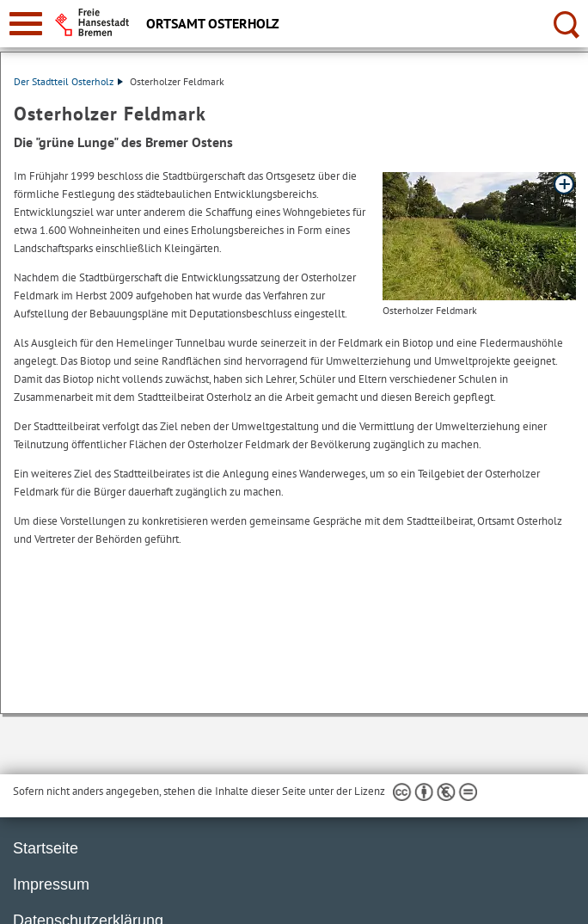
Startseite (46, 848)
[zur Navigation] (26, 24)
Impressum (51, 884)
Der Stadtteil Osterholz (68, 81)
